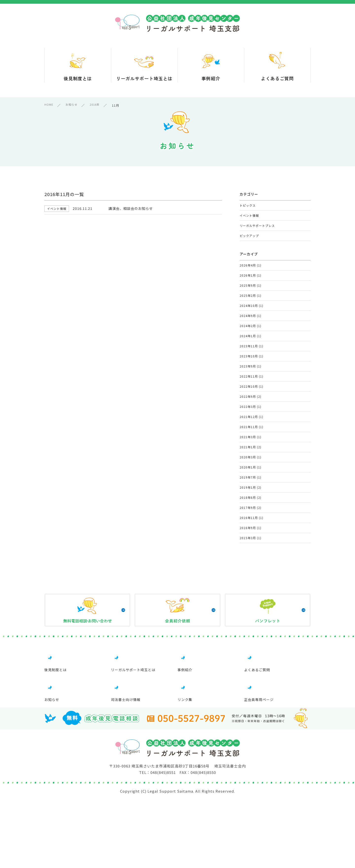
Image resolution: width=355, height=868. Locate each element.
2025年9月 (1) (251, 305)
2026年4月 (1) (251, 278)
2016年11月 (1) (252, 605)
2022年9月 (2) (251, 448)
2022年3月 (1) (251, 461)
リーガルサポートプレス (259, 233)
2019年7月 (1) (251, 553)
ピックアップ (250, 246)
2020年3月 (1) (251, 526)
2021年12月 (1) (252, 474)
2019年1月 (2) (251, 566)
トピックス (248, 207)
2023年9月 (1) (251, 409)
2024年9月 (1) (251, 344)
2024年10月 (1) (252, 331)
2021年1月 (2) (251, 513)
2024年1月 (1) (251, 370)
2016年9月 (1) (251, 618)
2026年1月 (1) (251, 292)
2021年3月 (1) (251, 500)
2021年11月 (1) (252, 487)
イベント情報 (250, 220)
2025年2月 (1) (251, 318)
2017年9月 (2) (251, 592)
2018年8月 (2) (251, 579)
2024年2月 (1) (251, 357)
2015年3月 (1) (251, 631)
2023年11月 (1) (252, 383)
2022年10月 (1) (252, 435)
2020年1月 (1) (251, 540)
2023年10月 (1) (252, 396)
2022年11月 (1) (252, 422)
